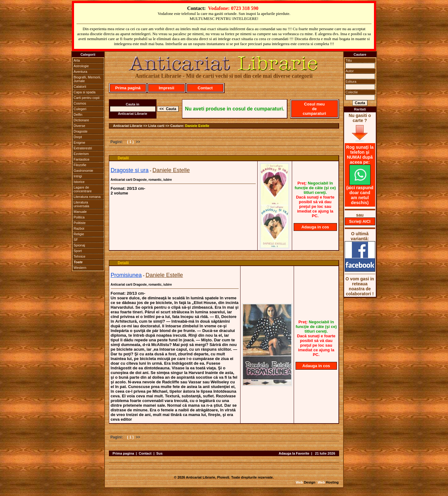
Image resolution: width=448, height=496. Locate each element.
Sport (78, 251)
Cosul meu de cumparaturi (314, 109)
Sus (159, 453)
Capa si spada (85, 92)
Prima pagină (128, 88)
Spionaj (79, 245)
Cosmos (80, 103)
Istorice (79, 182)
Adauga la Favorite (294, 453)
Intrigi (78, 176)
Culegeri (80, 109)
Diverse (79, 126)
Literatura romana (87, 197)
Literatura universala (82, 204)
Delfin (78, 115)
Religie (79, 234)
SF (76, 240)
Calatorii (80, 87)
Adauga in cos (315, 227)
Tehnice (80, 256)
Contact (205, 88)
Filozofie (80, 165)
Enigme (79, 143)
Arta (77, 60)
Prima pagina (123, 453)
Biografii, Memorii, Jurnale (87, 79)
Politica (79, 217)
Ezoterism (81, 154)
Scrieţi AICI (360, 221)
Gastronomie (84, 171)
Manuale (80, 212)
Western (80, 268)
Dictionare (82, 120)
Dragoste (81, 131)
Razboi (79, 228)
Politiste (80, 223)
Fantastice (82, 159)
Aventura (81, 72)
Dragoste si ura (130, 170)
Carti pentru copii (87, 98)
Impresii (166, 88)
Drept (78, 137)
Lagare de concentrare (83, 189)
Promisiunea (126, 275)
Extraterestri (83, 148)
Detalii (123, 158)
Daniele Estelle (197, 126)
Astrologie (81, 66)
